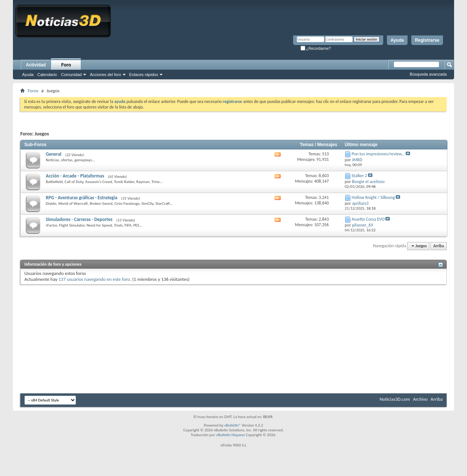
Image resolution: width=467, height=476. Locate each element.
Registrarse (427, 40)
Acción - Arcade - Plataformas (75, 176)
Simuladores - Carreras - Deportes (79, 219)
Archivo (420, 399)
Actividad (36, 65)
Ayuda (397, 40)
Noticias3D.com (395, 399)
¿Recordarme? (316, 49)
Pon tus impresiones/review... (378, 154)
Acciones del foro (105, 75)
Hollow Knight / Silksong (373, 197)
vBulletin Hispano (231, 435)
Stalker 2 (360, 176)
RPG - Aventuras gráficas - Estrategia (82, 198)
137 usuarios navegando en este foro (94, 279)
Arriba (439, 246)
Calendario (47, 75)
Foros (33, 91)
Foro (66, 65)
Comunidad (71, 75)
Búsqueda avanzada (428, 74)
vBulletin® (232, 425)
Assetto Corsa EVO (368, 219)
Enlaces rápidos (144, 75)
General (54, 154)
